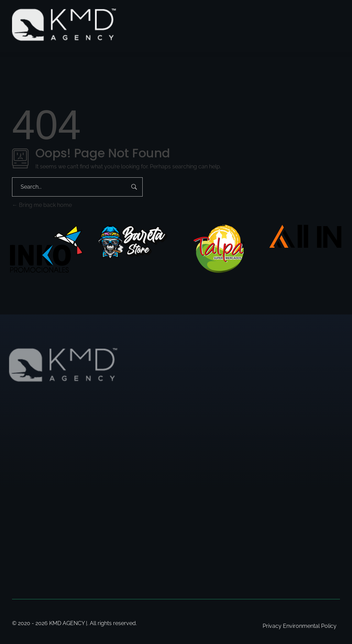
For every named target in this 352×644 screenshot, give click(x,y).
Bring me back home (42, 205)
